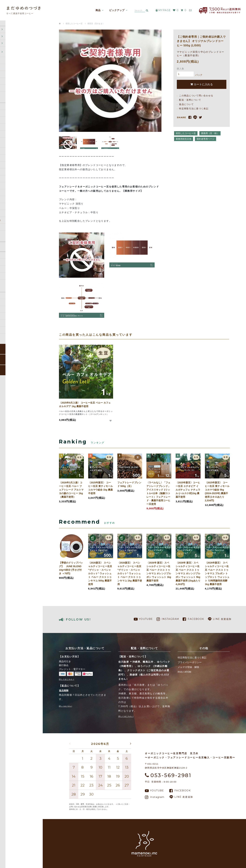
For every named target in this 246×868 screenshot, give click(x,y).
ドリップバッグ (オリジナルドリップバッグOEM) (17, 65)
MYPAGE (161, 10)
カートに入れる (201, 84)
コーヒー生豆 (10, 49)
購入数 (180, 69)
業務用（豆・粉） (210, 133)
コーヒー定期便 (11, 42)
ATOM (188, 672)
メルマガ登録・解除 (188, 667)
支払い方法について (13, 275)
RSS (180, 672)
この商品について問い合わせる (196, 96)
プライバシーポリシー (190, 662)
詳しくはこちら (66, 679)
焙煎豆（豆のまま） (96, 24)
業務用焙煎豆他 (184, 139)
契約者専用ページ (206, 139)
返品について (10, 282)
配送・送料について (13, 268)
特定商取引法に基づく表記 (17, 289)
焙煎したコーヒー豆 (13, 56)
